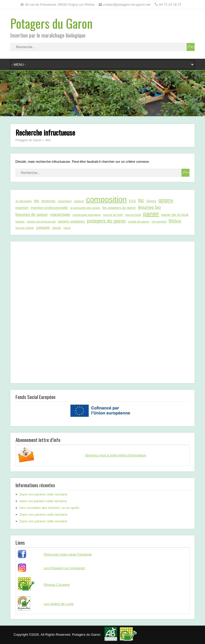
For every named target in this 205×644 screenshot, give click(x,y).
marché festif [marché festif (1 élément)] (133, 215)
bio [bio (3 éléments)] (36, 201)
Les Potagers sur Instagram (64, 568)
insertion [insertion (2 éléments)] (22, 208)
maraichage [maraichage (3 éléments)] (60, 214)
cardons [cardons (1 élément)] (79, 201)
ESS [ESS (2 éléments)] (132, 201)
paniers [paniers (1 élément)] (20, 221)
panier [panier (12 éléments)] (151, 214)
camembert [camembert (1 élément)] (64, 201)
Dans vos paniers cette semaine (44, 494)
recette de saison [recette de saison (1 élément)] (138, 221)
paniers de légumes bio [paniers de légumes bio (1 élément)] (41, 221)
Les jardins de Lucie (59, 604)
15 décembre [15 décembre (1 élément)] (24, 201)
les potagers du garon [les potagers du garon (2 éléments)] (119, 208)
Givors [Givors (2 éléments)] (151, 201)
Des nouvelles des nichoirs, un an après (50, 508)
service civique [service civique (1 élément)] (25, 228)
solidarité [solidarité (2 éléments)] (43, 228)
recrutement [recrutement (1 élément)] (159, 221)
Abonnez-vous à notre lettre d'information (115, 455)
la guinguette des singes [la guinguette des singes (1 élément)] (85, 208)
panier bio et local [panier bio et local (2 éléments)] (175, 215)
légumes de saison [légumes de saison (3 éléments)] (32, 214)
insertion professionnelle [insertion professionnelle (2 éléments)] (49, 208)
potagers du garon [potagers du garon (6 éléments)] (106, 221)
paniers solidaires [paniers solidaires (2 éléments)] (71, 221)
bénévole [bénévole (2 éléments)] (48, 201)
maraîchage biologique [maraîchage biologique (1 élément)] (87, 215)
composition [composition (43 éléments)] (106, 199)
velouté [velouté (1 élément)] (57, 228)
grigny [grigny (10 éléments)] (166, 200)
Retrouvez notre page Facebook (68, 554)
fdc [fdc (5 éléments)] (141, 201)
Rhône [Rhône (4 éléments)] (175, 221)
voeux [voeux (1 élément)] (67, 228)
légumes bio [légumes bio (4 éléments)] (149, 207)
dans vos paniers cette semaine (43, 501)
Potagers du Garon (52, 23)
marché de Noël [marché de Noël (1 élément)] (113, 215)
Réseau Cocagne (57, 585)
